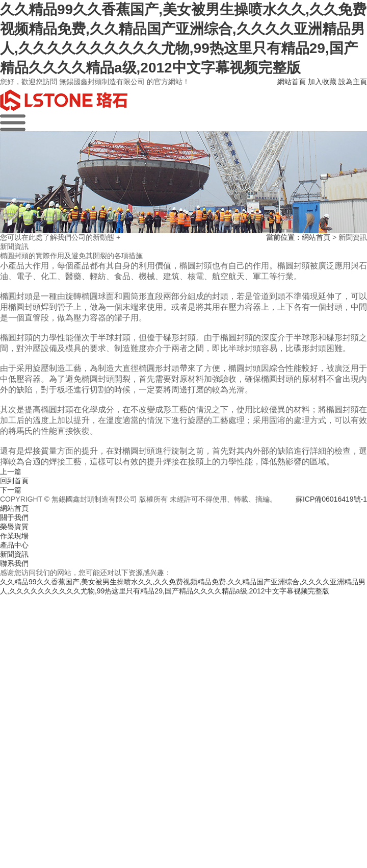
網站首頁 (292, 82)
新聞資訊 (14, 554)
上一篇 (11, 472)
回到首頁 (14, 481)
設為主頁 (353, 82)
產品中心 (14, 545)
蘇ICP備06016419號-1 (331, 499)
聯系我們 (14, 563)
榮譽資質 (14, 527)
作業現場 (14, 536)
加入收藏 (322, 82)
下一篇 (11, 490)
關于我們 (14, 517)
